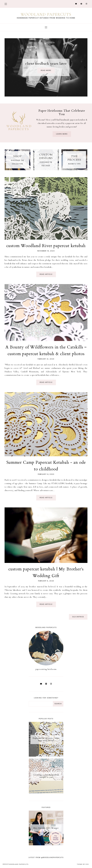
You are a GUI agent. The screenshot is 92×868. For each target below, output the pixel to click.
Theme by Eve (83, 864)
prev (7, 67)
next (85, 67)
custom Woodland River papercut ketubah (46, 246)
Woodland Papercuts (19, 864)
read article (46, 274)
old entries (78, 617)
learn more (62, 134)
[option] (46, 67)
